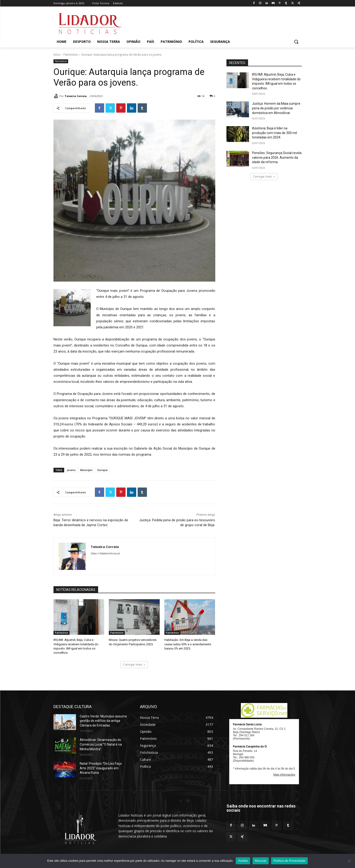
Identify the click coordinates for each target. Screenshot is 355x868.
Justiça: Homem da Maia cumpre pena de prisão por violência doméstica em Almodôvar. (276, 108)
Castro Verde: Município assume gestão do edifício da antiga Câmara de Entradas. (103, 721)
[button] (296, 42)
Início (57, 55)
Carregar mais (134, 664)
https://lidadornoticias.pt (105, 553)
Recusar (261, 861)
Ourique (102, 470)
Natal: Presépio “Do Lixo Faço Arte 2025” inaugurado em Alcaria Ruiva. (101, 768)
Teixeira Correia (76, 96)
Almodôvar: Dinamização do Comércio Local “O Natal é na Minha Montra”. (101, 744)
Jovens (71, 470)
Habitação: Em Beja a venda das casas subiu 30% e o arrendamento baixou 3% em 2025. (188, 644)
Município (86, 470)
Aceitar (243, 861)
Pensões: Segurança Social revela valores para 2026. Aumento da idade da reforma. (277, 157)
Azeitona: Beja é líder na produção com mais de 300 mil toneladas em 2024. (274, 133)
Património (71, 55)
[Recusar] (349, 861)
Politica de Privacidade (289, 861)
